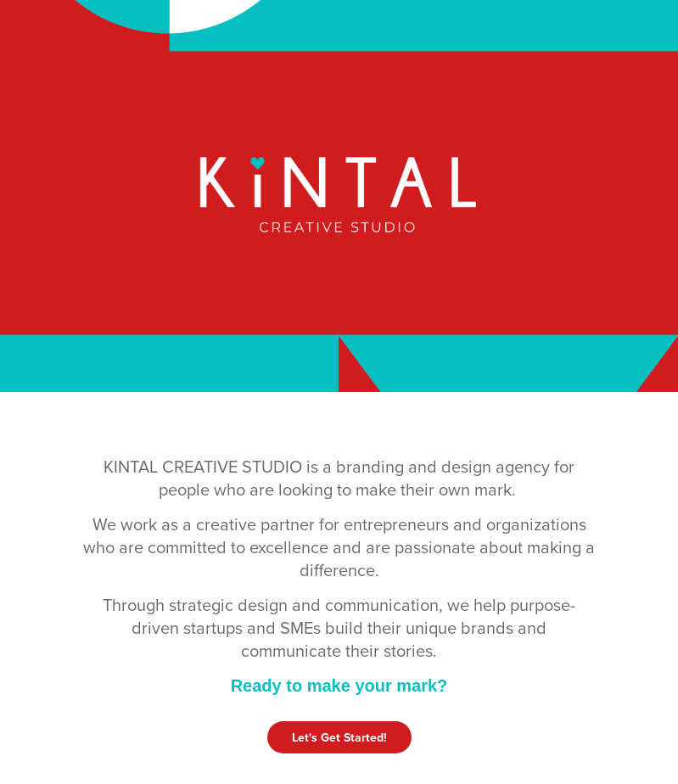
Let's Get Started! (339, 737)
